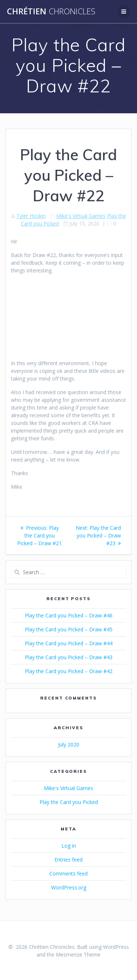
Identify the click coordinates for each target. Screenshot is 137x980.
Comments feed (68, 873)
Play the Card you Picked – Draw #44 (69, 643)
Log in (69, 846)
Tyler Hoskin (31, 216)
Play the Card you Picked (69, 802)
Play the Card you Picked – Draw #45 (69, 629)
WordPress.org (69, 887)
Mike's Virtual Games (81, 216)
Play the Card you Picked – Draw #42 (69, 671)
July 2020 (69, 744)
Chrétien (51, 11)
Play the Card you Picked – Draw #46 (69, 615)
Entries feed (68, 860)
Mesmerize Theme (78, 955)
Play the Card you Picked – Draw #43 (69, 657)
